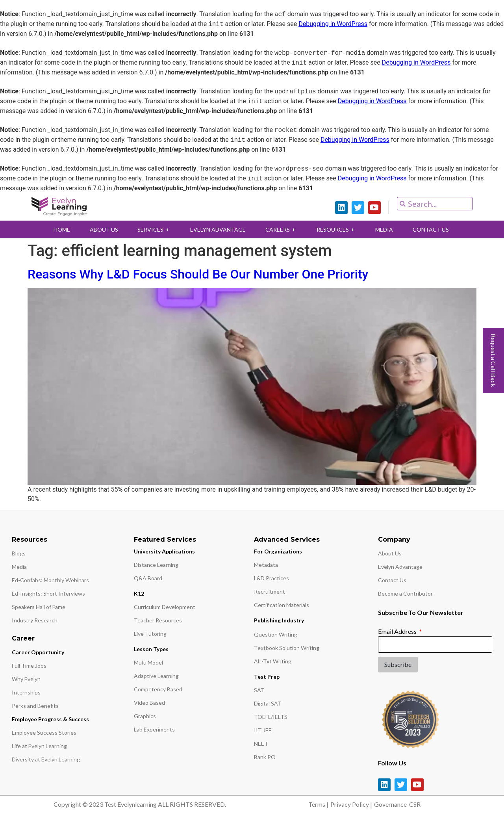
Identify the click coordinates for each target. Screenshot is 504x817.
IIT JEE (263, 730)
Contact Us (392, 580)
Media (19, 567)
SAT (259, 690)
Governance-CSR (397, 804)
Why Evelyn (26, 679)
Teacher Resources (158, 620)
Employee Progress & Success (50, 719)
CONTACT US (438, 229)
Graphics (145, 716)
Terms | (318, 804)
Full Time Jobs (29, 666)
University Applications (164, 551)
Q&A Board (148, 578)
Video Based (149, 703)
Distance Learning (156, 565)
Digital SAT (268, 703)
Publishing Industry (279, 620)
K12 (139, 593)
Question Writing (276, 634)
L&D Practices (271, 578)
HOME (54, 229)
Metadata (266, 565)
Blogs (19, 553)
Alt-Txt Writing (273, 661)
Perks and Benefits (35, 706)
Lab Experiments (154, 729)
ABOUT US (98, 229)
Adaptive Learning (156, 676)
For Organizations (278, 551)
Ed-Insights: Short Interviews (48, 593)
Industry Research (35, 620)
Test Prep (267, 677)
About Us (390, 553)
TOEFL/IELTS (271, 717)
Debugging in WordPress (333, 24)
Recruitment (270, 591)
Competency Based (158, 689)
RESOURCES (339, 229)
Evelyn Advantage (400, 567)
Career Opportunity (38, 652)
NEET (261, 744)
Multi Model (148, 662)
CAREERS (282, 229)
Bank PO (265, 757)
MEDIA (389, 229)
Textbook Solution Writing (287, 648)
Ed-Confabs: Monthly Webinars (50, 580)
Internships (26, 692)
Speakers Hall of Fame (39, 607)
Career (23, 638)
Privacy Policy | (351, 804)
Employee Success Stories (44, 733)
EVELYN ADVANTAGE (217, 229)
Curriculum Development (165, 607)
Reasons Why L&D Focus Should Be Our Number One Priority (198, 274)
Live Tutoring (150, 634)
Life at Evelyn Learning (39, 746)
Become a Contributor (405, 593)
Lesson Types (151, 649)
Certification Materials (282, 605)
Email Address (398, 631)
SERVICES (151, 229)
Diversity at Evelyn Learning (46, 759)
